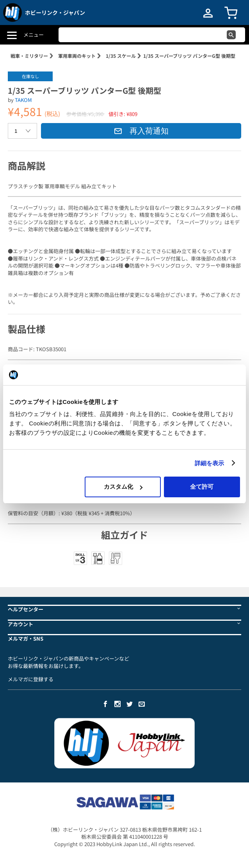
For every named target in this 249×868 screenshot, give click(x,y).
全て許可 (202, 487)
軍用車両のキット (77, 56)
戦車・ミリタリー (29, 56)
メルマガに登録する (31, 679)
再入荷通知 (141, 131)
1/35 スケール (121, 56)
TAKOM (23, 100)
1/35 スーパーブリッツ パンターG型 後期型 (189, 56)
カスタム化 (123, 487)
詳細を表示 (210, 463)
